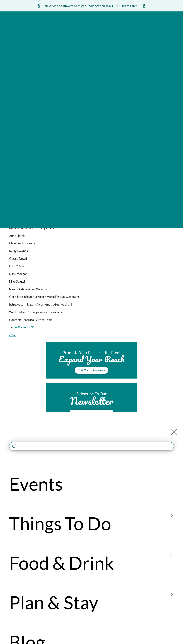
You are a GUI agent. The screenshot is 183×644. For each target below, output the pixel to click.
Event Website (79, 89)
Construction (150, 564)
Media (144, 558)
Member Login (150, 551)
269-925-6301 (19, 604)
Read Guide (92, 464)
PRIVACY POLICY (124, 630)
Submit (91, 423)
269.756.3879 (24, 327)
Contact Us (116, 558)
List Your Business (91, 370)
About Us (114, 551)
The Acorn (41, 52)
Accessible (115, 571)
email (13, 335)
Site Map (113, 564)
